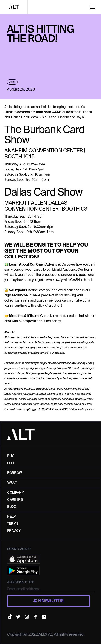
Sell (11, 463)
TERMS (13, 524)
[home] (14, 7)
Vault (12, 483)
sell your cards (60, 301)
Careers (15, 500)
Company (15, 493)
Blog (12, 507)
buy (10, 456)
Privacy (14, 531)
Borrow (15, 473)
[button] (94, 7)
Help (11, 517)
